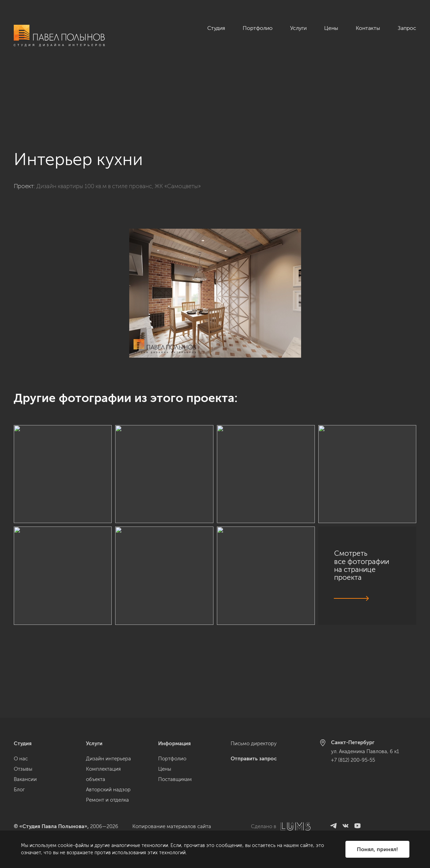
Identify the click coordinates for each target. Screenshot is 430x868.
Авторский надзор (108, 790)
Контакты (368, 28)
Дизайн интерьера (108, 759)
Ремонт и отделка (107, 800)
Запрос (407, 28)
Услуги (298, 28)
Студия (216, 28)
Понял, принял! (377, 849)
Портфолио (258, 28)
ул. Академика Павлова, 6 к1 (365, 751)
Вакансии (25, 779)
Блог (19, 790)
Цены (331, 28)
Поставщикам (175, 779)
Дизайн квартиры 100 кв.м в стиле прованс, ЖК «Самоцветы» (119, 127)
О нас (21, 759)
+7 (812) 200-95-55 (353, 760)
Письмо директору (254, 744)
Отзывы (23, 769)
